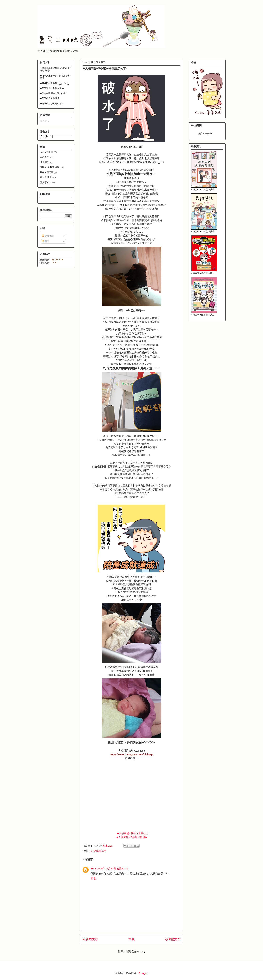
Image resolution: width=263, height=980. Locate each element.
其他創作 (45, 162)
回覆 (93, 878)
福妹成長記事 (47, 172)
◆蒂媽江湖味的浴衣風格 (52, 88)
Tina (93, 869)
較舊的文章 (173, 939)
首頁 (131, 939)
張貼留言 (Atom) (136, 952)
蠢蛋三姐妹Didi (205, 134)
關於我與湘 (46, 177)
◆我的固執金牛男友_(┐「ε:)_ (54, 83)
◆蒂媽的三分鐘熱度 (50, 98)
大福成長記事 (99, 851)
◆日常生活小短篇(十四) (52, 103)
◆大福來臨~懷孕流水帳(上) (132, 833)
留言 (46, 241)
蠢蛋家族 (45, 182)
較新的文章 (90, 939)
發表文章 (48, 236)
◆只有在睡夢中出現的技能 (53, 93)
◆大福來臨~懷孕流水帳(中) (132, 837)
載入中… (45, 121)
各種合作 (45, 157)
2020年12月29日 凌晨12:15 (113, 869)
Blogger (143, 973)
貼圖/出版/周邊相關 (50, 167)
